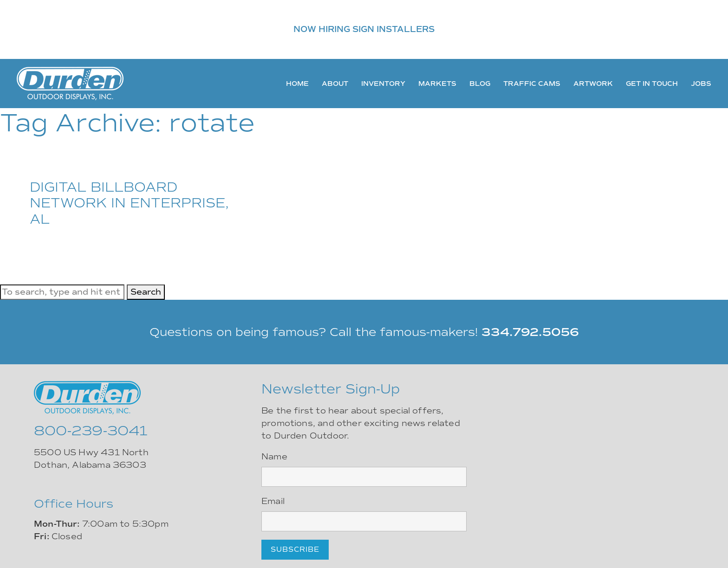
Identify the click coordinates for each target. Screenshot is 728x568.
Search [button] (146, 292)
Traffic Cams (532, 84)
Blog (480, 84)
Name (274, 457)
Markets (437, 84)
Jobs (701, 84)
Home (297, 84)
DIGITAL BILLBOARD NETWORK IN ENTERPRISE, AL (129, 203)
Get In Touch (652, 84)
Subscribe (295, 549)
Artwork (593, 84)
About (335, 84)
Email (273, 501)
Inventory (383, 84)
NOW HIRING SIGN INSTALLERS (364, 29)
